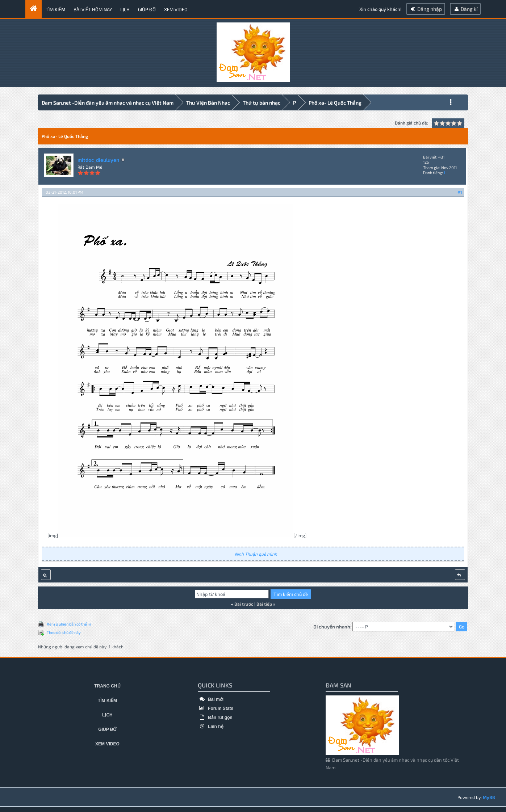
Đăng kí (465, 9)
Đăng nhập (426, 9)
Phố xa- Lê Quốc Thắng (335, 103)
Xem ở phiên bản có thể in (69, 623)
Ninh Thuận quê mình (256, 553)
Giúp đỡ (147, 9)
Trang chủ (107, 685)
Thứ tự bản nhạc (262, 103)
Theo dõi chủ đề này (64, 631)
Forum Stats (216, 707)
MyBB (489, 796)
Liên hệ (211, 725)
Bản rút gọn (215, 716)
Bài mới (211, 698)
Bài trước (244, 603)
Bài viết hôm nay (93, 9)
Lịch (125, 9)
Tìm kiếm (55, 9)
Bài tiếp (264, 603)
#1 (460, 191)
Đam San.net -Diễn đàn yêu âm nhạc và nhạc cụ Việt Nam (108, 103)
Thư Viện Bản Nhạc (208, 103)
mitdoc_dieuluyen (98, 159)
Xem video (176, 9)
